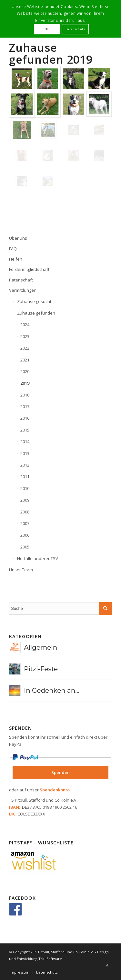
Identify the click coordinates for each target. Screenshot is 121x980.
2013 (25, 453)
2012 (25, 465)
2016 (25, 418)
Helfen (16, 259)
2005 (25, 547)
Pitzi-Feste (41, 669)
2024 (25, 325)
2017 (25, 406)
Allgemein (40, 647)
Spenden (60, 772)
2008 (25, 512)
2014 (25, 441)
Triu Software (50, 959)
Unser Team (21, 570)
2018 (25, 395)
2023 (25, 336)
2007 (25, 523)
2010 (25, 488)
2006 (25, 535)
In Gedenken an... (52, 690)
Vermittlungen (23, 290)
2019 (25, 383)
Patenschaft (21, 280)
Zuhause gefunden (36, 313)
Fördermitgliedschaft (29, 269)
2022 (25, 348)
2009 (25, 500)
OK (47, 29)
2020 (25, 371)
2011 (25, 477)
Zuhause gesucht (34, 301)
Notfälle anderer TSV (38, 558)
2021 (25, 360)
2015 (25, 430)
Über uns (18, 238)
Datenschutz (75, 29)
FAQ (13, 249)
